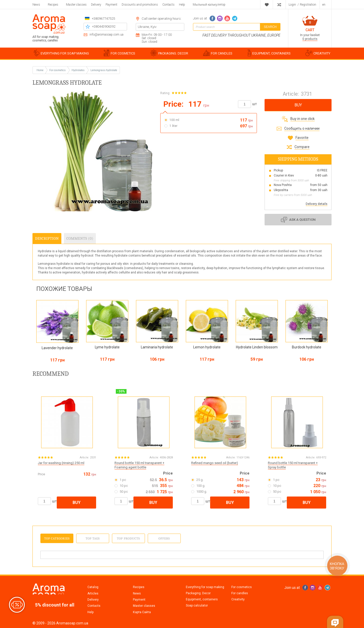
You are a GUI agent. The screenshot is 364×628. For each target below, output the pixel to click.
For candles (240, 593)
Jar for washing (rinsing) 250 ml (61, 463)
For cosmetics (242, 587)
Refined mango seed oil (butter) (215, 463)
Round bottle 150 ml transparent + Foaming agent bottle (139, 465)
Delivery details (317, 204)
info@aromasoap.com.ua (106, 35)
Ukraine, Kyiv (147, 27)
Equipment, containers (202, 599)
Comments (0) (80, 238)
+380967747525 (103, 19)
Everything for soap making (205, 587)
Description (47, 238)
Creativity (238, 599)
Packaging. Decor (198, 593)
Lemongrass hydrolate (104, 70)
